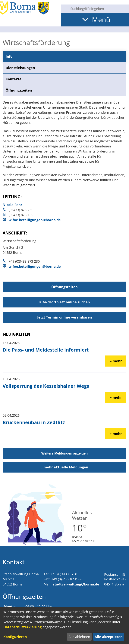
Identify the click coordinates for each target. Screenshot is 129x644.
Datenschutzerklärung (22, 627)
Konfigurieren (15, 637)
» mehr (116, 361)
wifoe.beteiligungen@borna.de (35, 220)
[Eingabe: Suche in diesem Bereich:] (98, 9)
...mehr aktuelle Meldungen (64, 467)
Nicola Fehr (12, 205)
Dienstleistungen (20, 68)
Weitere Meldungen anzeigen (65, 453)
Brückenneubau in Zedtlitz (34, 422)
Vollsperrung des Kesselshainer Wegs (46, 386)
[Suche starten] (64, 9)
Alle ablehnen (79, 637)
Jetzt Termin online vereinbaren (65, 317)
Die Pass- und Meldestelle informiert (46, 350)
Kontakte (14, 79)
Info (9, 56)
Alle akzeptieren (109, 637)
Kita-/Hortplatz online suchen (65, 302)
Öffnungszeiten (19, 90)
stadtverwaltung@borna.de (76, 584)
